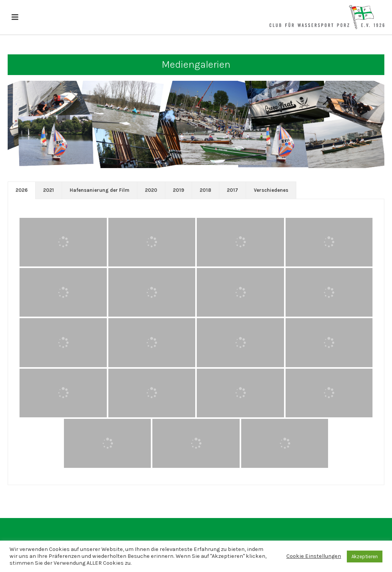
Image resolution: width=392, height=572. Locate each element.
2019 (179, 190)
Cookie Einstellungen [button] (314, 556)
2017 (233, 190)
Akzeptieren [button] (365, 556)
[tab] (22, 190)
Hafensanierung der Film (100, 190)
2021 (49, 190)
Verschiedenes (271, 190)
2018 (206, 190)
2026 (22, 190)
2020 (151, 190)
